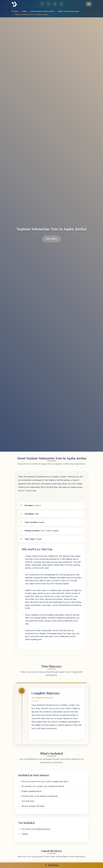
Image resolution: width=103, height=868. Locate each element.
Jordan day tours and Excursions (43, 11)
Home (15, 11)
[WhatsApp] (62, 4)
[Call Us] (49, 4)
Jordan (24, 11)
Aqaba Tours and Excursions (69, 11)
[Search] (42, 4)
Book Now (51, 865)
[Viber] (55, 4)
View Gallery (52, 239)
